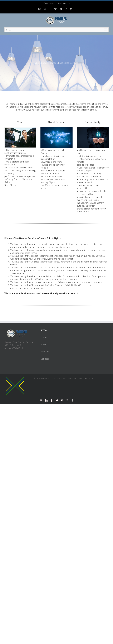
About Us (45, 351)
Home (44, 337)
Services (45, 359)
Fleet (43, 344)
